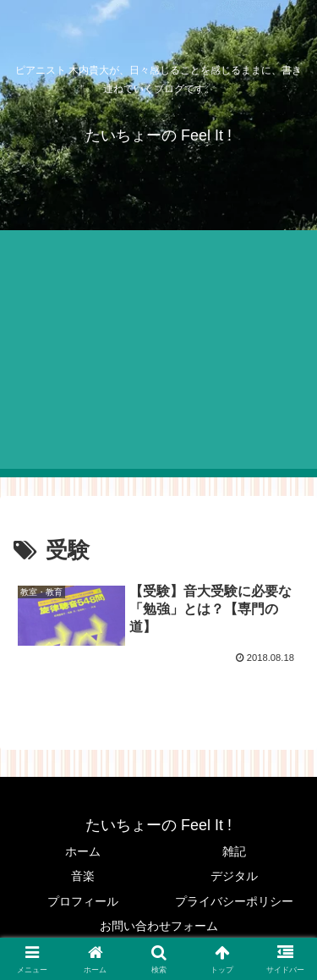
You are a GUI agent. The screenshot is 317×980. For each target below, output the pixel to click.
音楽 (83, 876)
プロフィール (83, 901)
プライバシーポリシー (234, 901)
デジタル (234, 876)
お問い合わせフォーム (159, 926)
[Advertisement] (158, 354)
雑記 (234, 851)
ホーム (83, 851)
